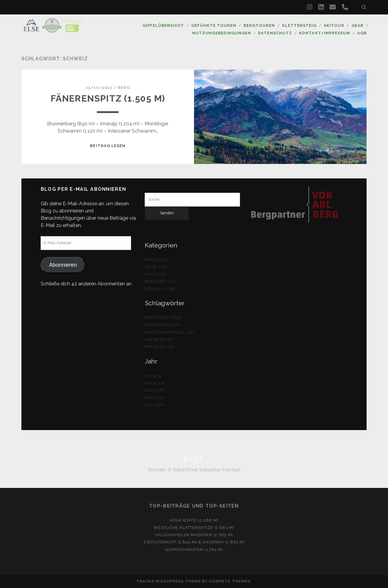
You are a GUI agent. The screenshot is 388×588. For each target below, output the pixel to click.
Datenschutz (275, 33)
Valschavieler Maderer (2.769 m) (194, 535)
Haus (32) (155, 274)
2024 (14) (155, 383)
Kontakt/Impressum (324, 33)
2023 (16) (155, 390)
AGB (362, 33)
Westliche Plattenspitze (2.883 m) (194, 528)
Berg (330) (157, 260)
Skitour (334, 25)
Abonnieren (63, 265)
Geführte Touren (214, 25)
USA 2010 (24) (160, 289)
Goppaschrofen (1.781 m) (194, 550)
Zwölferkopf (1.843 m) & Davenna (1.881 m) (194, 542)
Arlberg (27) (160, 340)
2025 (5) (153, 376)
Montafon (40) (162, 325)
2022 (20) (155, 397)
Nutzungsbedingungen (222, 33)
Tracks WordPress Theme (168, 581)
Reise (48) (156, 267)
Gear (358, 25)
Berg (124, 88)
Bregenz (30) (160, 281)
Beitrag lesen (108, 146)
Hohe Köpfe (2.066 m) (194, 520)
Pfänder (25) (160, 347)
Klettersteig (299, 25)
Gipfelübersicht (163, 25)
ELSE (194, 459)
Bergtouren (259, 25)
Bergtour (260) (163, 318)
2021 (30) (155, 405)
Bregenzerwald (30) (170, 332)
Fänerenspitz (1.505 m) (108, 98)
